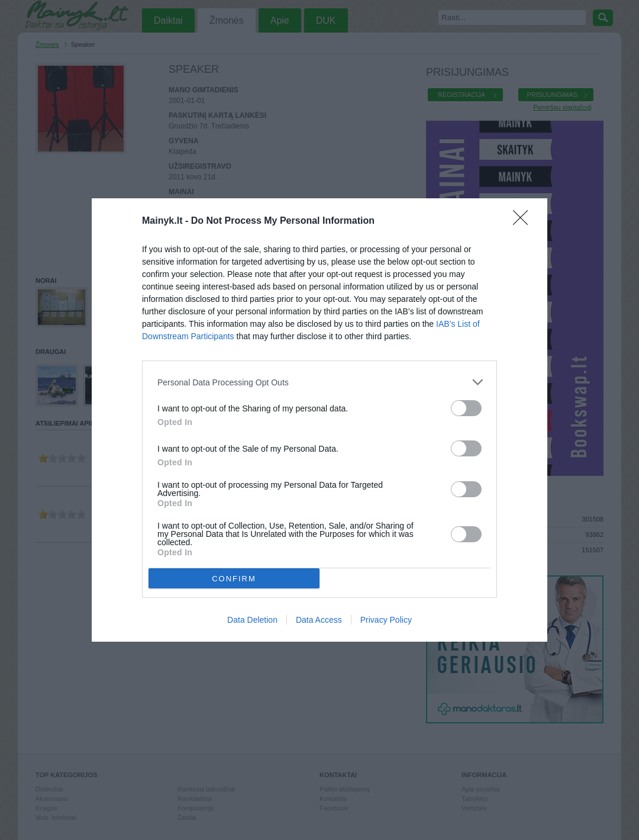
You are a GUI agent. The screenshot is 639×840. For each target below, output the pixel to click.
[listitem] (319, 382)
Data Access (319, 620)
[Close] (524, 221)
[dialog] (319, 420)
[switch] (466, 408)
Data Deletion (252, 620)
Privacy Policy (386, 620)
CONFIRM (234, 578)
